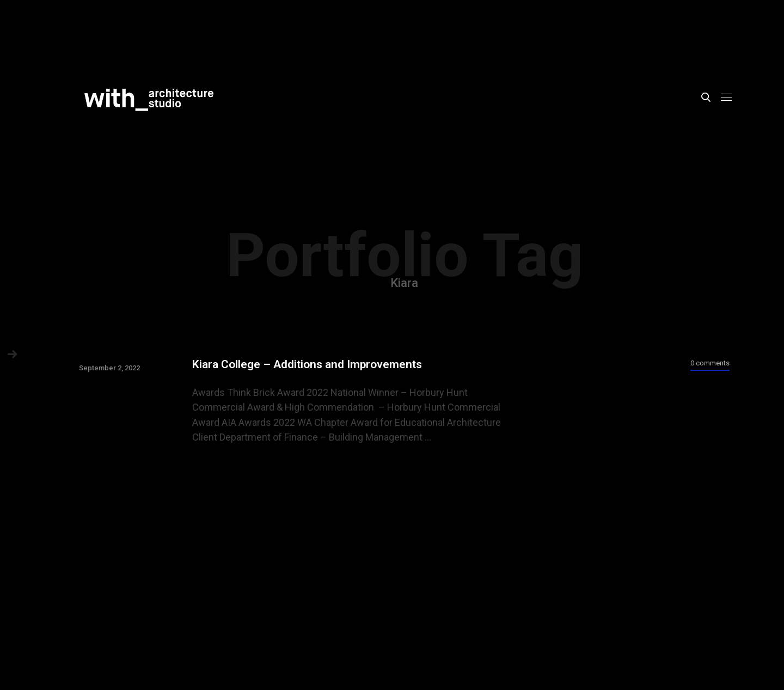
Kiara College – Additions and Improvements (307, 364)
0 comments (710, 363)
